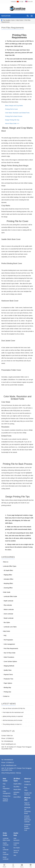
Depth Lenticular (8, 601)
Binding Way (7, 688)
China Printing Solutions (8, 773)
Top (31, 865)
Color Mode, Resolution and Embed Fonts (17, 113)
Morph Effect (17, 789)
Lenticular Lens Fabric (10, 627)
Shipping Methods (9, 666)
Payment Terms (8, 674)
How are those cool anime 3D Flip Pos (14, 708)
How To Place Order (10, 653)
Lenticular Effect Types (10, 566)
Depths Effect (17, 784)
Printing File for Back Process (14, 116)
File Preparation (8, 640)
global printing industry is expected (13, 716)
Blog (26, 787)
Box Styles (7, 622)
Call (13, 865)
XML (15, 855)
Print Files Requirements (11, 648)
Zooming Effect (8, 588)
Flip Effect (16, 787)
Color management (9, 644)
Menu (22, 866)
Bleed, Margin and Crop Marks (14, 106)
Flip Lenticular (8, 605)
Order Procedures (9, 657)
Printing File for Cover (11, 109)
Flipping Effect (8, 575)
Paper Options (8, 683)
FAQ (5, 635)
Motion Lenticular (9, 609)
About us (6, 562)
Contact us (6, 696)
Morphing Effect (8, 583)
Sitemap (18, 773)
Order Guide (7, 592)
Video (26, 790)
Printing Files (7, 796)
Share (4, 865)
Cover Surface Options (10, 661)
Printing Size (7, 692)
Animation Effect (8, 579)
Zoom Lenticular (8, 614)
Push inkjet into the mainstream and (13, 712)
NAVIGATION (6, 16)
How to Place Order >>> (12, 123)
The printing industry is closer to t (12, 724)
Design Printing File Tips (12, 120)
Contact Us (27, 784)
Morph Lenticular (9, 618)
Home (13, 20)
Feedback (27, 782)
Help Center (20, 20)
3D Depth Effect (8, 570)
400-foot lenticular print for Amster (13, 720)
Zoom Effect (17, 797)
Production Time (8, 679)
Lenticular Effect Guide (10, 596)
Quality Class (8, 670)
